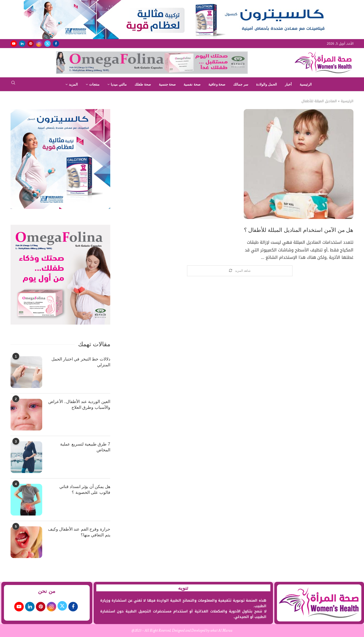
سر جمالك (241, 84)
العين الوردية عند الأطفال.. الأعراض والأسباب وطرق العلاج (79, 404)
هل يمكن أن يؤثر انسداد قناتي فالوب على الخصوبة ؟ (85, 490)
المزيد (73, 84)
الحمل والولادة (267, 84)
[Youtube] (14, 44)
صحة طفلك (143, 84)
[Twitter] (47, 44)
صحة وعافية (217, 84)
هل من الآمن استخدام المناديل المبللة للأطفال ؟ (299, 230)
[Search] (13, 84)
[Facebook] (56, 44)
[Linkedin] (22, 44)
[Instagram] (39, 44)
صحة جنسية (167, 84)
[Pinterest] (31, 44)
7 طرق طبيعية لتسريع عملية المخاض (85, 447)
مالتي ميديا (119, 84)
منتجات (94, 84)
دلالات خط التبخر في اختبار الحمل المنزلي (81, 362)
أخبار (288, 84)
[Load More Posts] (240, 271)
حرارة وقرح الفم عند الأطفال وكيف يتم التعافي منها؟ (79, 532)
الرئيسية (306, 84)
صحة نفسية (192, 84)
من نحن (47, 591)
